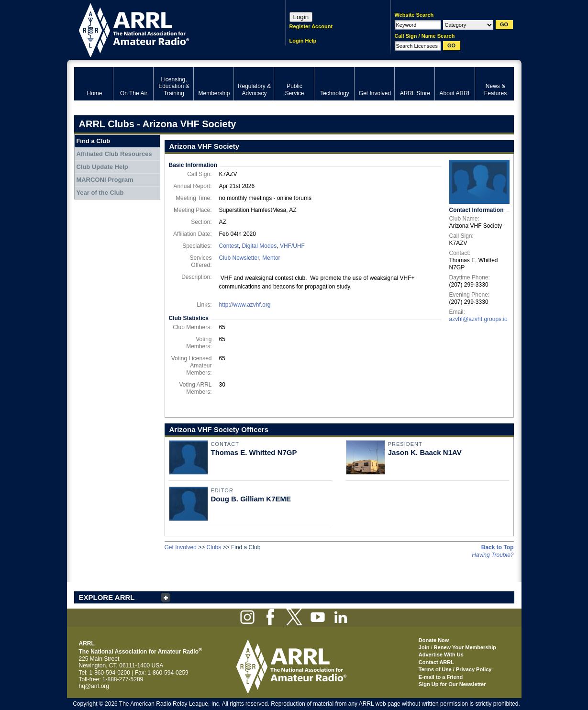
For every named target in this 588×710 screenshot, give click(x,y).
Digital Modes (260, 246)
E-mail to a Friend (441, 677)
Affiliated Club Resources (114, 154)
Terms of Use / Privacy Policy (455, 669)
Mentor (271, 258)
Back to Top (498, 547)
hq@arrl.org (94, 686)
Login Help (303, 41)
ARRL (167, 29)
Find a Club (93, 141)
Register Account (311, 26)
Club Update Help (102, 167)
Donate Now (434, 640)
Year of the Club (100, 193)
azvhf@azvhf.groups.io (478, 319)
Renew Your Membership (465, 647)
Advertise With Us (441, 655)
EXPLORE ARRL (107, 597)
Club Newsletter (239, 258)
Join (424, 647)
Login (301, 17)
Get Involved (181, 547)
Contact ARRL (436, 662)
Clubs (214, 547)
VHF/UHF (292, 246)
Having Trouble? (493, 555)
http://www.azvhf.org (245, 305)
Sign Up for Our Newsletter (452, 684)
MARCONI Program (105, 180)
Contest (229, 246)
